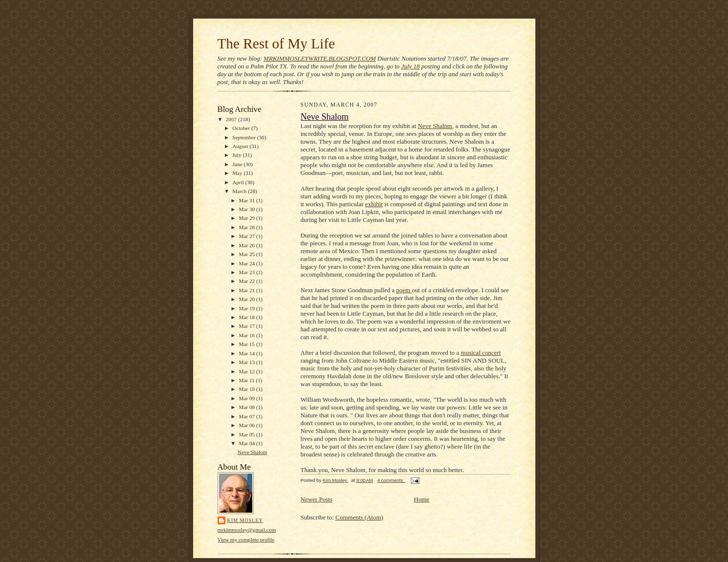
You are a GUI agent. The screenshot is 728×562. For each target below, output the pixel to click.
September (245, 137)
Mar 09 (248, 398)
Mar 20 (248, 299)
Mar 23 (248, 272)
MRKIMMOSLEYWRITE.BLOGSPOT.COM (320, 58)
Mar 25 (248, 254)
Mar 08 (248, 407)
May (238, 173)
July (237, 155)
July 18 (411, 66)
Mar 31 (248, 200)
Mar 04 (248, 443)
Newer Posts (317, 499)
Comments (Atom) (359, 517)
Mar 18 (248, 317)
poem (404, 290)
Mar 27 (248, 236)
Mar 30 (248, 209)
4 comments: (392, 480)
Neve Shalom (253, 452)
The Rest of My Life (276, 43)
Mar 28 (248, 227)
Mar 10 (248, 389)
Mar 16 (248, 335)
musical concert (481, 353)
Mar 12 (248, 371)
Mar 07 (248, 416)
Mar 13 (248, 362)
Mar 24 (248, 263)
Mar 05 (248, 434)
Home (421, 499)
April (239, 182)
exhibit (374, 204)
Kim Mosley (245, 520)
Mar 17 (248, 326)
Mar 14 (248, 353)
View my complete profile (246, 540)
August (241, 146)
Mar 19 (248, 308)
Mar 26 (248, 245)
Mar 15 (248, 344)
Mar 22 (248, 281)
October (242, 128)
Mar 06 (248, 425)
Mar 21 (248, 290)
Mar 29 (248, 218)
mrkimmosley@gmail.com (247, 530)
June (238, 164)
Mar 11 (248, 380)
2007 (232, 119)
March (240, 191)
